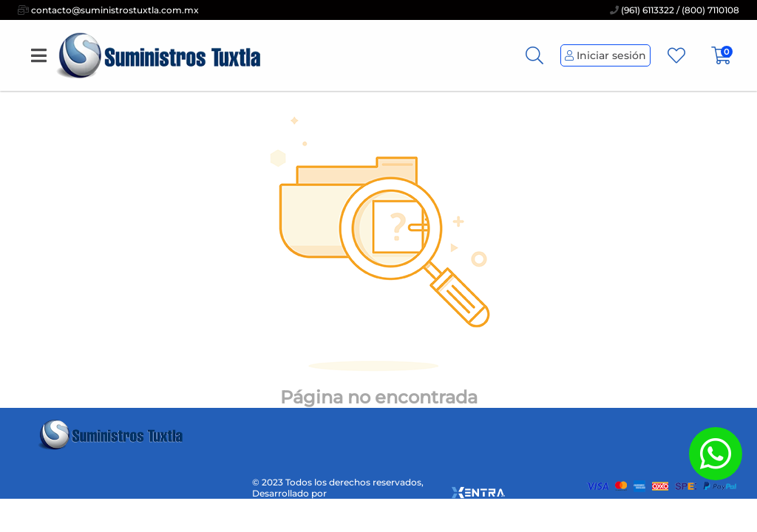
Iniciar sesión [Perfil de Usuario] (605, 55)
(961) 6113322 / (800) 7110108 (675, 10)
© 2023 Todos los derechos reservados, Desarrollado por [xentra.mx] (378, 488)
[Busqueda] (534, 56)
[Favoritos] (676, 56)
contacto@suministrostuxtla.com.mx (108, 10)
